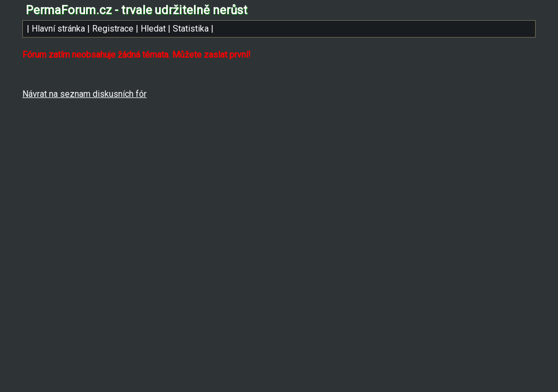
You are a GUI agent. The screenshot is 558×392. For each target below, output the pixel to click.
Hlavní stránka (58, 29)
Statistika (191, 29)
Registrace (113, 29)
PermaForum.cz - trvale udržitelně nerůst (137, 10)
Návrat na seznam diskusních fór (84, 94)
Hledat (153, 29)
